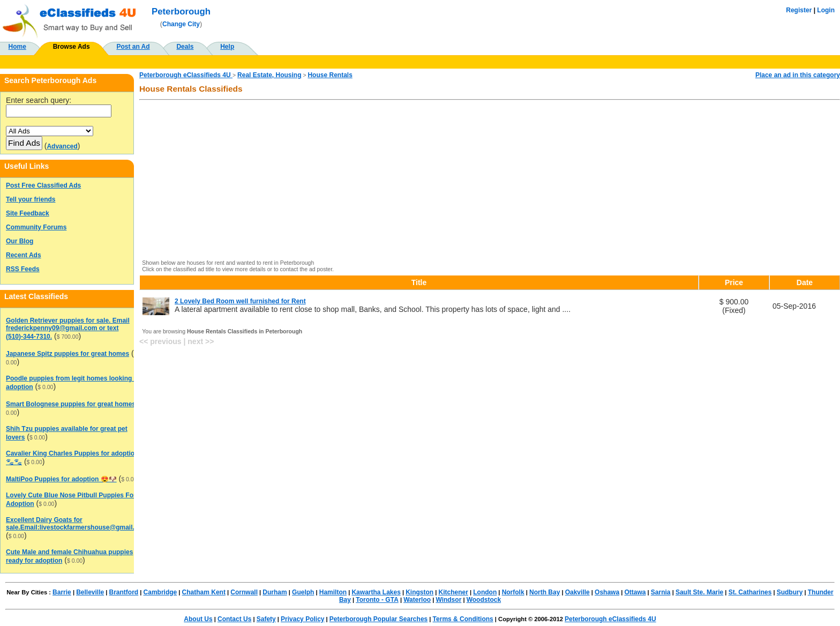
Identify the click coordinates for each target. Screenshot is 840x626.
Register (799, 10)
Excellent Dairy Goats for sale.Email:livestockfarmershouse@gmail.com (77, 524)
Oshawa (607, 592)
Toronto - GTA (377, 600)
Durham (275, 592)
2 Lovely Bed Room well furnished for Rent (240, 301)
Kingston (419, 592)
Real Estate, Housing (269, 75)
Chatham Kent (204, 592)
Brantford (124, 592)
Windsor (448, 600)
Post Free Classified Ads (43, 185)
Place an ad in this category (798, 75)
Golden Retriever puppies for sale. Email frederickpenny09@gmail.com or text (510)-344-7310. (68, 329)
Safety (266, 619)
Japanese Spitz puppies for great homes (67, 354)
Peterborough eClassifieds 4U (186, 75)
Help (227, 47)
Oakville (577, 592)
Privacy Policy (302, 619)
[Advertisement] (464, 181)
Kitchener (453, 592)
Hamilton (333, 592)
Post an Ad (133, 47)
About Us (198, 619)
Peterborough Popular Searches (378, 619)
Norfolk (513, 592)
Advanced (62, 146)
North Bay (545, 592)
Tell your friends (31, 199)
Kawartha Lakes (376, 592)
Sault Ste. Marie (699, 592)
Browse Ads (72, 47)
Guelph (303, 592)
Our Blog (20, 241)
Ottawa (635, 592)
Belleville (90, 592)
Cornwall (244, 592)
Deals (185, 47)
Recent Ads (24, 255)
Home (17, 47)
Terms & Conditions (463, 619)
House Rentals (330, 75)
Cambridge (160, 592)
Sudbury (790, 592)
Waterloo (417, 600)
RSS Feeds (23, 269)
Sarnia (661, 592)
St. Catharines (750, 592)
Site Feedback (28, 213)
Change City (181, 24)
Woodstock (484, 600)
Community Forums (36, 227)
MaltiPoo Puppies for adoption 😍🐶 (61, 479)
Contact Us (234, 619)
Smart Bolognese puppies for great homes (71, 404)
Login (826, 10)
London (485, 592)
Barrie (62, 592)
